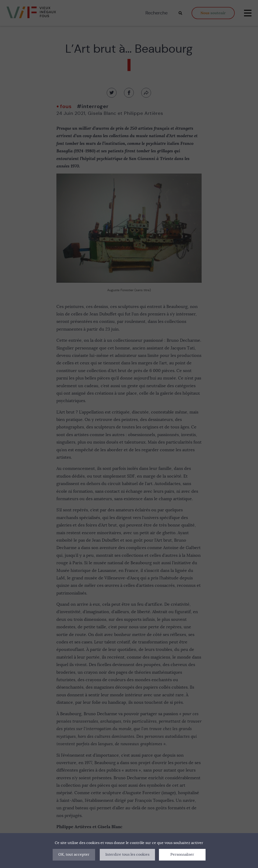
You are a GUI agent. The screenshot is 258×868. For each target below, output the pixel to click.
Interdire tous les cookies (127, 854)
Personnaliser (182, 854)
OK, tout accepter (74, 854)
